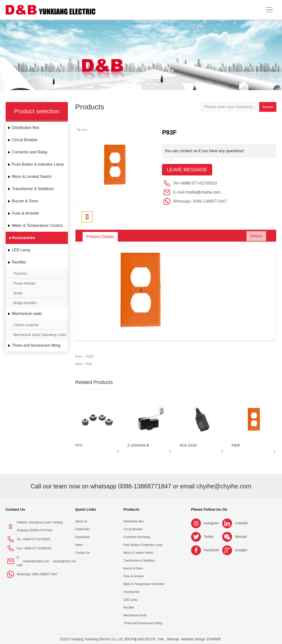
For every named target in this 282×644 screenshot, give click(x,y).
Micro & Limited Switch (32, 177)
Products (131, 509)
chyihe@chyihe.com (203, 192)
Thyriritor (20, 274)
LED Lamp (21, 250)
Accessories (23, 238)
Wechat (241, 537)
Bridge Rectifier (25, 303)
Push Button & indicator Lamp (38, 164)
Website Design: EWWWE (201, 639)
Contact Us (15, 509)
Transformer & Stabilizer (33, 189)
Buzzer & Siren (25, 201)
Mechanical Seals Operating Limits (40, 335)
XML (161, 639)
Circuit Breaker (25, 140)
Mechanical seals (27, 314)
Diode (18, 293)
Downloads (82, 537)
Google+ (241, 550)
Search (268, 107)
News (79, 545)
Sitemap (173, 639)
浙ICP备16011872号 (140, 639)
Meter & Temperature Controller (39, 225)
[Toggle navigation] (270, 10)
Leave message (187, 170)
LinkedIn (241, 523)
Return (255, 237)
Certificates (83, 529)
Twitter (209, 537)
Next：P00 (84, 364)
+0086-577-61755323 (198, 183)
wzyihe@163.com (65, 561)
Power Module (24, 283)
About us (81, 521)
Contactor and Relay (30, 152)
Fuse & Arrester (25, 213)
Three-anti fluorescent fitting (36, 345)
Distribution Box (25, 128)
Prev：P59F (85, 356)
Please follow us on (209, 509)
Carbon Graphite (26, 325)
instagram (211, 523)
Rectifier (19, 262)
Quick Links (86, 509)
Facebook (211, 550)
